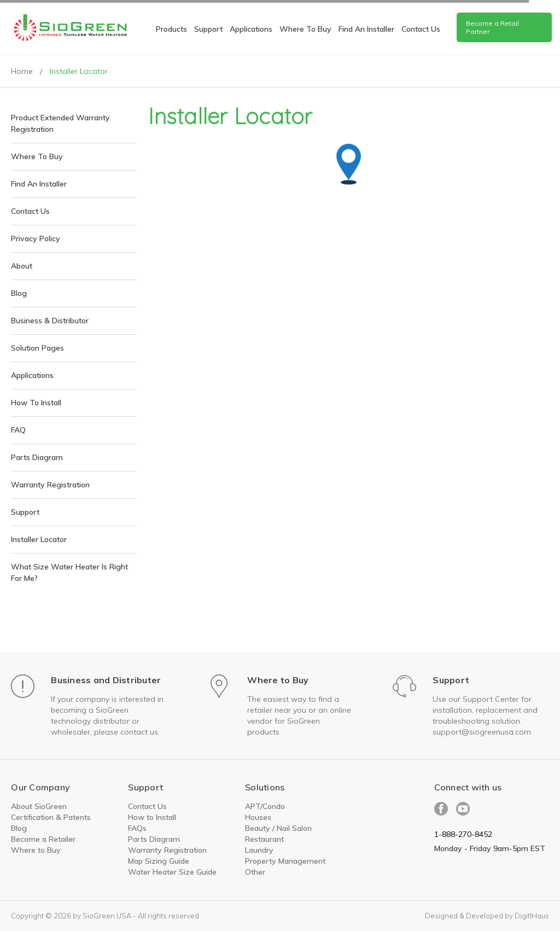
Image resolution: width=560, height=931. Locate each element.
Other (255, 872)
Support (208, 29)
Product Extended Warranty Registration (60, 123)
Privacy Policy (36, 238)
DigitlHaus (532, 916)
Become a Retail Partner (492, 27)
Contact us (421, 29)
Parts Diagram (37, 457)
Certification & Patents (51, 817)
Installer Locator (39, 539)
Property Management (285, 861)
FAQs (137, 828)
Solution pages (37, 348)
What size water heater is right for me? (69, 572)
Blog (19, 293)
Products (171, 29)
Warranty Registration (50, 485)
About (22, 266)
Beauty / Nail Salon (278, 828)
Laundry (259, 850)
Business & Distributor (50, 321)
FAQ (18, 430)
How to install (36, 403)
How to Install (152, 817)
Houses (258, 817)
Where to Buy (278, 680)
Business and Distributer (106, 680)
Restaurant (264, 839)
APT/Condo (265, 806)
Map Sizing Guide (159, 861)
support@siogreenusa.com (482, 732)
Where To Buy (305, 29)
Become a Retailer (43, 839)
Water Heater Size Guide (172, 872)
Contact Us (30, 211)
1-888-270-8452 (463, 834)
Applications (251, 29)
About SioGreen (39, 806)
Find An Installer (366, 29)
